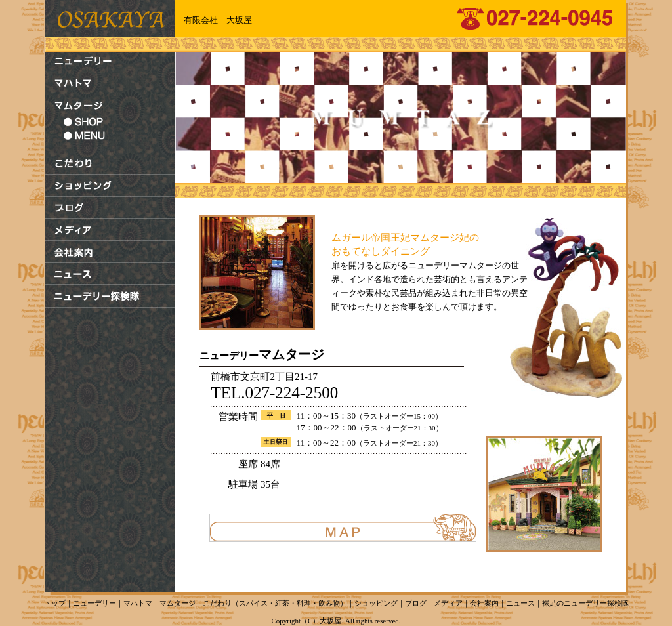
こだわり (217, 603)
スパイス (253, 603)
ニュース (520, 603)
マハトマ (138, 603)
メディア (448, 603)
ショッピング (376, 603)
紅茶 (282, 603)
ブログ (416, 603)
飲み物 (329, 603)
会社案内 (484, 603)
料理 (304, 603)
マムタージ (178, 603)
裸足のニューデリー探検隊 (585, 603)
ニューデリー (94, 603)
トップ (55, 603)
